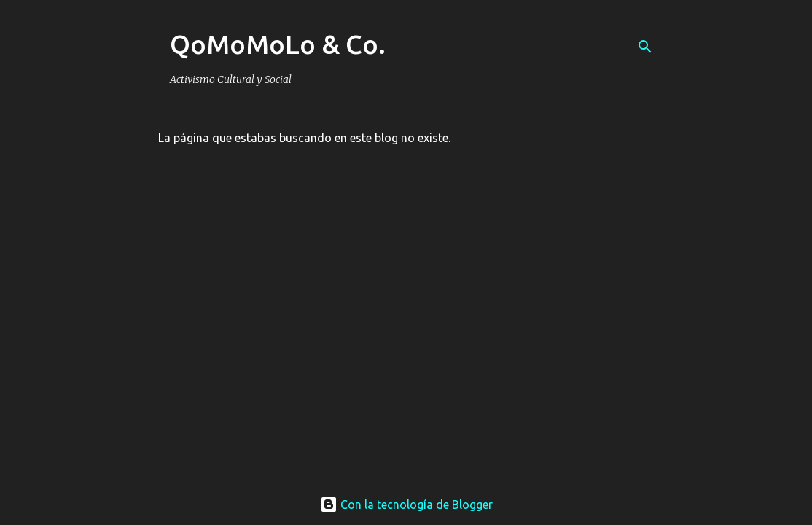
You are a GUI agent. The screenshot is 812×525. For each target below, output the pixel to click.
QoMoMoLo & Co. (278, 44)
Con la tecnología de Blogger (406, 505)
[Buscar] (645, 47)
